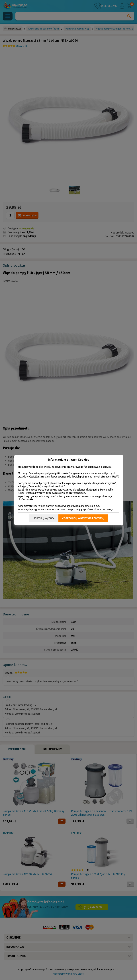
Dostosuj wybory (44, 518)
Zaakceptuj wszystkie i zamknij (83, 518)
